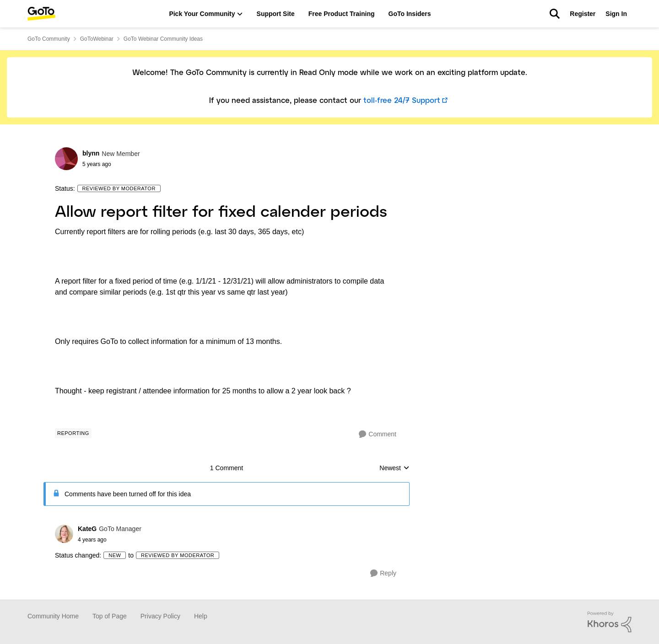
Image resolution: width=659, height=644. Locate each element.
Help (201, 616)
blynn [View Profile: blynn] (91, 153)
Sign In (616, 14)
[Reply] (383, 573)
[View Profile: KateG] (64, 534)
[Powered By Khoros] (610, 622)
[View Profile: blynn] (66, 159)
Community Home (53, 616)
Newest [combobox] (394, 469)
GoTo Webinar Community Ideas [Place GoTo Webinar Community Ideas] (163, 39)
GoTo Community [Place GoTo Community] (49, 39)
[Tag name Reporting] (73, 433)
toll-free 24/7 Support (402, 101)
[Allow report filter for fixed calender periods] (110, 540)
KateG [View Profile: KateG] (87, 529)
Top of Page (110, 616)
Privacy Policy (160, 616)
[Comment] (378, 434)
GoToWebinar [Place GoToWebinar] (97, 39)
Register (583, 14)
